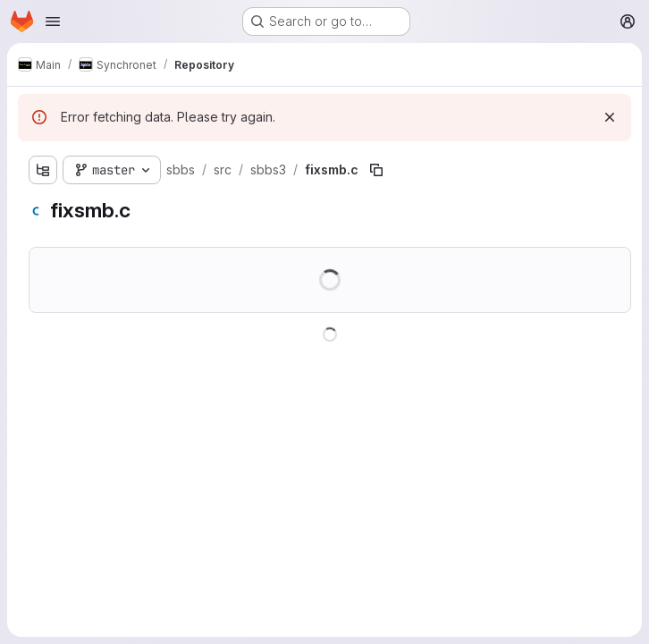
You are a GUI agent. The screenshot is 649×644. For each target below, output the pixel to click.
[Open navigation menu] (53, 21)
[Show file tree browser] (43, 170)
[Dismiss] (610, 117)
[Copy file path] (376, 170)
